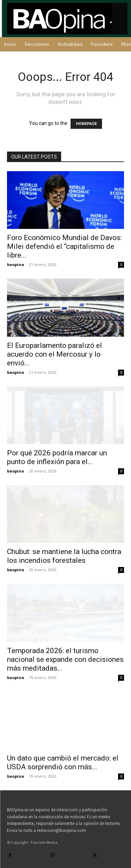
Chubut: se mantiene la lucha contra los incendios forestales (64, 556)
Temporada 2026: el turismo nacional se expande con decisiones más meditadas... (65, 659)
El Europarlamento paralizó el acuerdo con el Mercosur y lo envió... (54, 354)
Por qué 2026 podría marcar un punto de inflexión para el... (57, 457)
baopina (16, 264)
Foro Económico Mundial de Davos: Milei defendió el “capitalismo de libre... (64, 246)
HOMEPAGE (86, 124)
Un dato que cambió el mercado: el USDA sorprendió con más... (63, 762)
